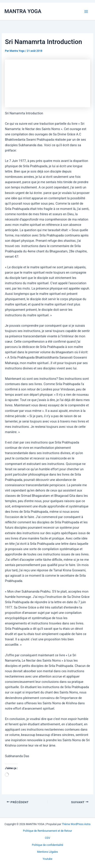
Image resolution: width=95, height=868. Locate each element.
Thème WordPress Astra (76, 824)
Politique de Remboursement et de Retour (47, 831)
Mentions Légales (48, 852)
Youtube (47, 859)
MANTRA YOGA (23, 11)
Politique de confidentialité (47, 845)
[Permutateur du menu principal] (86, 11)
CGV (47, 838)
